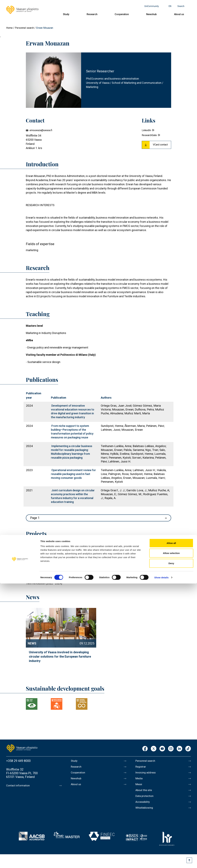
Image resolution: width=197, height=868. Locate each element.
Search (181, 6)
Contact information (20, 785)
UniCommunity (152, 6)
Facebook (145, 749)
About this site (145, 793)
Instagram (171, 749)
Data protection (146, 800)
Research (92, 14)
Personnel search (24, 28)
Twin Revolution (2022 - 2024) (44, 583)
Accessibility (144, 806)
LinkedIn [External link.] (146, 130)
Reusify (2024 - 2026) (39, 559)
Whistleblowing (146, 813)
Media (140, 780)
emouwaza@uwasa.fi (41, 130)
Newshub (151, 14)
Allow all (171, 828)
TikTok (188, 749)
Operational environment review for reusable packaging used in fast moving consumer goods (73, 474)
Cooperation (122, 14)
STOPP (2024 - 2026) (39, 571)
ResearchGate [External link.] (149, 135)
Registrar (142, 767)
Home (9, 28)
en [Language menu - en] (170, 6)
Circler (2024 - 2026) (38, 565)
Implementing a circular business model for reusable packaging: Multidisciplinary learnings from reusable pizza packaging (72, 452)
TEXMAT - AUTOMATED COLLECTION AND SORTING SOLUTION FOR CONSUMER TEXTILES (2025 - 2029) (89, 553)
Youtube (162, 749)
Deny (171, 848)
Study (66, 14)
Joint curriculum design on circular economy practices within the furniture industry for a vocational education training (73, 496)
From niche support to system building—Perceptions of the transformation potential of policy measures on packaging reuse (72, 432)
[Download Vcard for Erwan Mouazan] (156, 145)
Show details (162, 862)
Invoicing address (147, 774)
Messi (140, 787)
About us (179, 14)
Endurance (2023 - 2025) (41, 577)
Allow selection (171, 838)
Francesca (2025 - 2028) (41, 547)
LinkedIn (179, 749)
